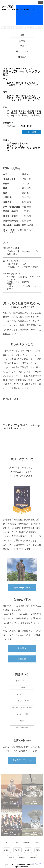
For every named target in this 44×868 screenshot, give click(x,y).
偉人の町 (22, 858)
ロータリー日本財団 (22, 707)
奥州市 (22, 727)
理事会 (22, 42)
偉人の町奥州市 (22, 733)
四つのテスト (22, 52)
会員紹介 (7, 850)
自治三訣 (22, 58)
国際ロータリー (22, 687)
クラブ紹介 (15, 842)
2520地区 (22, 693)
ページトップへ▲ (37, 863)
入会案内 (22, 654)
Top (5, 842)
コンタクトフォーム (22, 766)
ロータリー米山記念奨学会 (22, 713)
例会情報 (32, 133)
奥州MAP (11, 858)
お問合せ (33, 858)
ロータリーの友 (22, 700)
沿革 (22, 47)
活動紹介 (37, 842)
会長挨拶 (22, 665)
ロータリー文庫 (22, 720)
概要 (22, 36)
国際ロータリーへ (22, 593)
